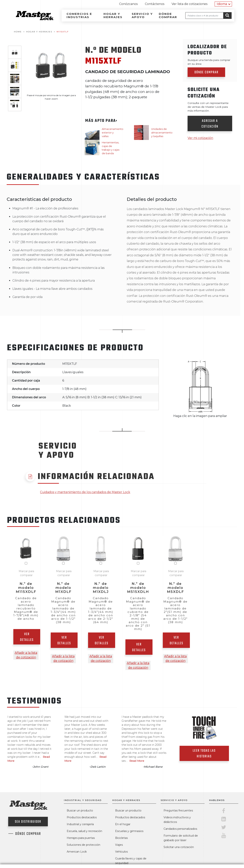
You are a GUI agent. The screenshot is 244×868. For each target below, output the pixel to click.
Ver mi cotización (200, 138)
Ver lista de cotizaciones (189, 4)
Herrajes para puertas (81, 838)
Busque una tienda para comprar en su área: (209, 62)
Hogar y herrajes (113, 15)
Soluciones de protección (83, 845)
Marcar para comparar (26, 573)
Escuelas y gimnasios (129, 831)
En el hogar (123, 824)
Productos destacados (82, 817)
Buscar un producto (80, 811)
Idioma (222, 4)
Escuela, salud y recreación (84, 831)
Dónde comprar (168, 15)
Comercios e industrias (79, 15)
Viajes (119, 845)
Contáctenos (155, 4)
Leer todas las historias (204, 754)
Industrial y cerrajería (80, 824)
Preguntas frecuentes (178, 811)
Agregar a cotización (210, 124)
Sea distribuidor (28, 822)
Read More (137, 761)
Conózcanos (128, 4)
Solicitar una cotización (179, 847)
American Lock (77, 852)
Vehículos (121, 852)
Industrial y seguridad (83, 800)
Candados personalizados (180, 829)
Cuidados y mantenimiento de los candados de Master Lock (85, 492)
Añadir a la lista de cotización (26, 655)
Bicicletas (121, 838)
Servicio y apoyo (142, 15)
